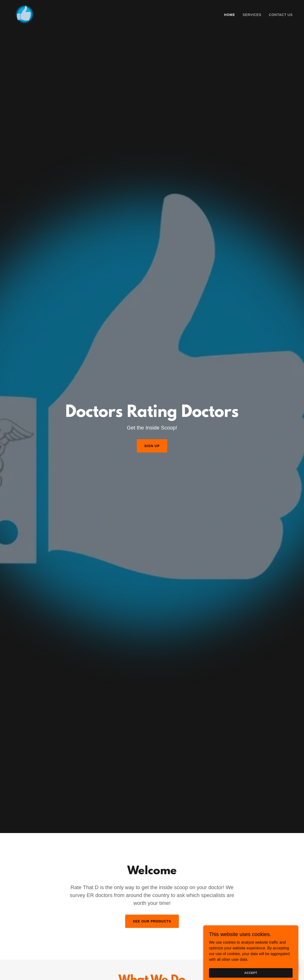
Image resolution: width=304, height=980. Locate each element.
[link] (24, 14)
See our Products (152, 921)
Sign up (152, 446)
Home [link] (230, 15)
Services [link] (252, 15)
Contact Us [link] (281, 15)
